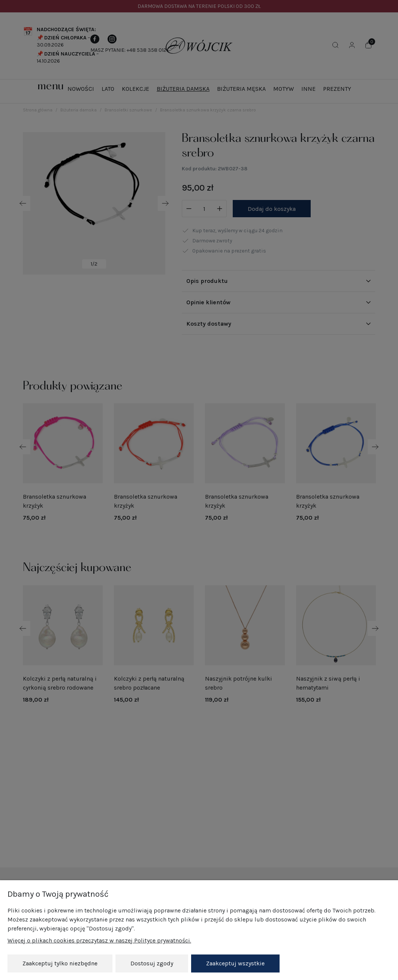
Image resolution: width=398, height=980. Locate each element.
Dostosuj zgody (152, 963)
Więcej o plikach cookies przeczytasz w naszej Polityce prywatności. (99, 941)
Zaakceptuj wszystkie (235, 963)
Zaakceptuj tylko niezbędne (60, 963)
